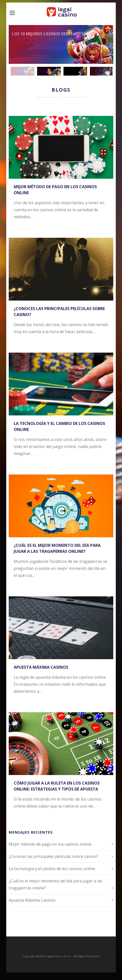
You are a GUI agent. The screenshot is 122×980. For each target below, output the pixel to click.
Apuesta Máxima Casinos (41, 667)
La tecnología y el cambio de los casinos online (52, 869)
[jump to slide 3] (75, 71)
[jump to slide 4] (102, 71)
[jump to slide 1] (22, 71)
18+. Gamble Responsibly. (26, 946)
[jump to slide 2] (49, 71)
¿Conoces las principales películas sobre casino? (53, 856)
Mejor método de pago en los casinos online (50, 844)
